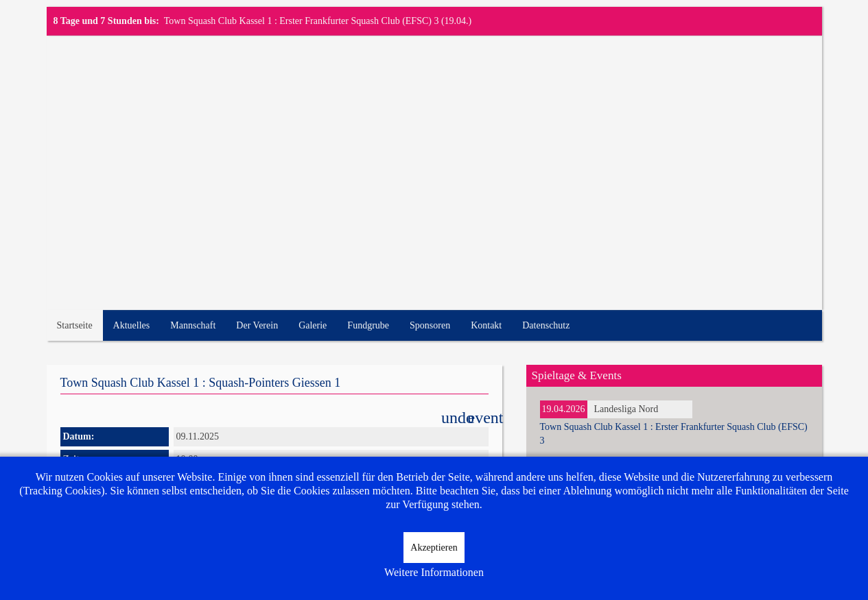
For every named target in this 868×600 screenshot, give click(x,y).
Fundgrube (368, 325)
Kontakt (486, 325)
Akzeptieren (434, 548)
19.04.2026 (564, 409)
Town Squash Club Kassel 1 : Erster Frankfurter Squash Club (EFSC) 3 (302, 21)
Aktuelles (132, 325)
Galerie (313, 325)
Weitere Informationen (434, 572)
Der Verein (257, 325)
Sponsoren (430, 325)
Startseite (75, 325)
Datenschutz (546, 325)
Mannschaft (193, 325)
